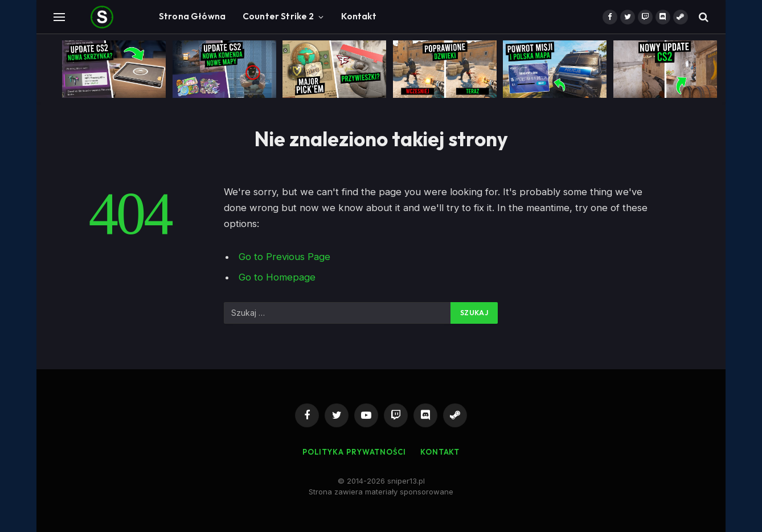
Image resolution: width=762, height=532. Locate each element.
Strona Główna (192, 16)
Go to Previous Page (284, 257)
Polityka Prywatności (354, 452)
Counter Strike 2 (278, 16)
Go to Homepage (277, 277)
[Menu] (59, 17)
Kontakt (359, 16)
